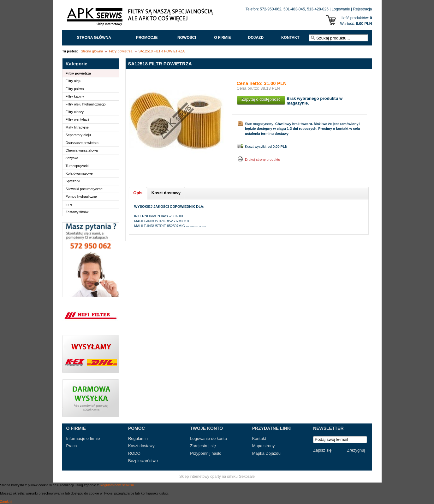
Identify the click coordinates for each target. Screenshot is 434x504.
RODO (134, 453)
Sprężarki (73, 181)
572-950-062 (271, 9)
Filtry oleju (74, 81)
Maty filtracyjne (77, 127)
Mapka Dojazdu (266, 453)
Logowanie (341, 9)
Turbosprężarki (77, 166)
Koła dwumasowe (79, 173)
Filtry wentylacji (77, 119)
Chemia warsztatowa (82, 150)
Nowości (187, 38)
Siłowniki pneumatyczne (84, 189)
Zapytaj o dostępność (261, 99)
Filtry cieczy (75, 112)
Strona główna (94, 38)
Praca (72, 446)
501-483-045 (294, 9)
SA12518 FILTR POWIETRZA (162, 51)
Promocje (147, 38)
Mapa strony (264, 446)
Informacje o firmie (83, 438)
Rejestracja (362, 9)
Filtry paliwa (75, 89)
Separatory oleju (78, 135)
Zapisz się (322, 450)
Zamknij (6, 501)
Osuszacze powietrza (82, 143)
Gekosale (247, 477)
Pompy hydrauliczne (81, 196)
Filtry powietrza (121, 51)
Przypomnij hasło (206, 453)
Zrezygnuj (356, 450)
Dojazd (256, 38)
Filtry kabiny (75, 96)
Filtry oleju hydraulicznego (86, 104)
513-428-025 (318, 9)
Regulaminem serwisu (117, 485)
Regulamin (138, 438)
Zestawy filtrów (77, 212)
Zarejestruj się (203, 446)
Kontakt (290, 38)
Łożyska (72, 158)
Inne (69, 204)
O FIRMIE (222, 38)
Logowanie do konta (208, 438)
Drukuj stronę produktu (262, 159)
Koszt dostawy (141, 446)
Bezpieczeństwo (143, 461)
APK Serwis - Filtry (141, 18)
